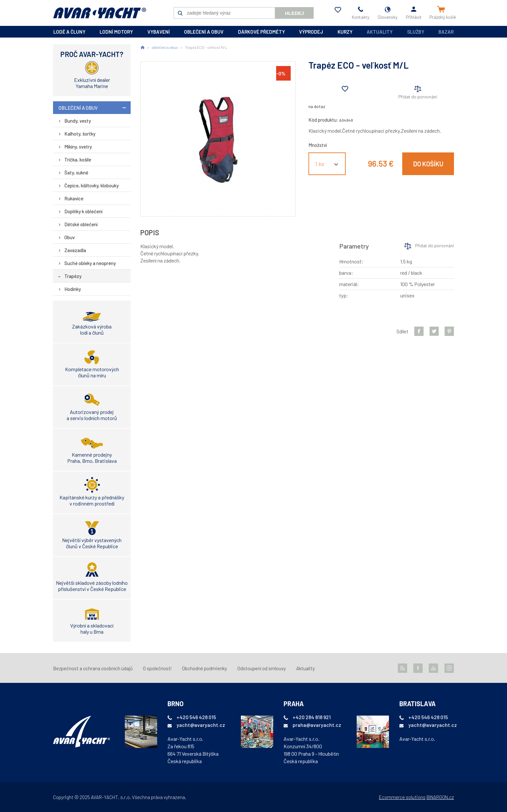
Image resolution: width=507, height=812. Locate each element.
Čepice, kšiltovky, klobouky (92, 185)
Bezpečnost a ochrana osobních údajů (93, 668)
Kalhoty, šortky (80, 134)
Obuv (70, 237)
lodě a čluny (69, 32)
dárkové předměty (261, 32)
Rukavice (74, 198)
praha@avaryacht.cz (317, 725)
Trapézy (73, 276)
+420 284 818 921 (312, 717)
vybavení (159, 32)
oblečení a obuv (204, 32)
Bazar (446, 32)
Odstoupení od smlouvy (262, 668)
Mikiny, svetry (78, 147)
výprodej (311, 32)
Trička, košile (78, 160)
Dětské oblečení (81, 224)
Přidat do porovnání (418, 97)
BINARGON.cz (440, 797)
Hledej (294, 13)
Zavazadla (75, 250)
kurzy (345, 32)
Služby (416, 32)
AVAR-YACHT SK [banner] (100, 13)
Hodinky (73, 289)
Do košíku (428, 164)
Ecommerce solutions (402, 797)
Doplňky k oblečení (83, 211)
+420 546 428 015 (196, 717)
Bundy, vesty (78, 121)
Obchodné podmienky (205, 668)
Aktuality (380, 32)
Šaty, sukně (76, 172)
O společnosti (157, 668)
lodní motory (116, 32)
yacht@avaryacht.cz (201, 725)
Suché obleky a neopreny (90, 263)
